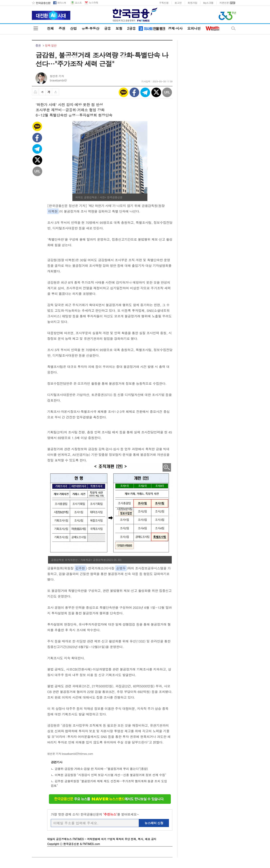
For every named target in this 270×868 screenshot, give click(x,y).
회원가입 (192, 3)
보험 (119, 28)
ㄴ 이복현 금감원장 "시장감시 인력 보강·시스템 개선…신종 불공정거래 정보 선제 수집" (108, 775)
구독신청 (164, 3)
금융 (107, 28)
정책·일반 (51, 45)
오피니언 (194, 28)
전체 (50, 28)
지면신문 (224, 3)
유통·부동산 (90, 28)
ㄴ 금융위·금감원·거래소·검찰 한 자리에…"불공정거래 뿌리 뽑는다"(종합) (99, 769)
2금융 (131, 28)
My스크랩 (208, 3)
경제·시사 (175, 28)
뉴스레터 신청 (154, 823)
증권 (62, 28)
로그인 (178, 3)
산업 (73, 28)
